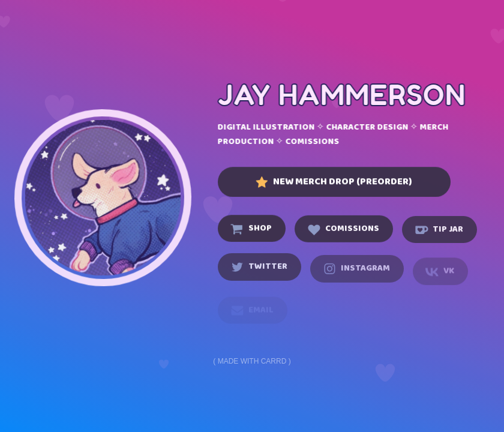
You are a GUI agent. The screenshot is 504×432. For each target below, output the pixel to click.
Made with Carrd (252, 361)
